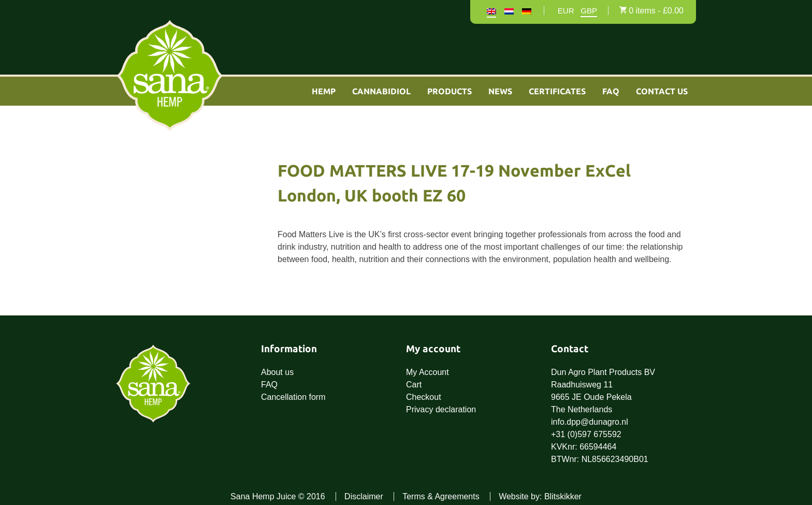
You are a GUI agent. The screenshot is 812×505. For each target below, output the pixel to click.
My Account (427, 372)
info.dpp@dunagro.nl (590, 422)
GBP (589, 11)
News (500, 91)
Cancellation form (293, 397)
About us (277, 372)
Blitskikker (563, 496)
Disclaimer (364, 496)
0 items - (656, 11)
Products (450, 91)
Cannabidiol (381, 91)
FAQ (611, 91)
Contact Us (662, 91)
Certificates (557, 91)
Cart (414, 385)
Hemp (324, 91)
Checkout (424, 397)
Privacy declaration (441, 409)
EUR (566, 11)
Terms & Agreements (441, 496)
